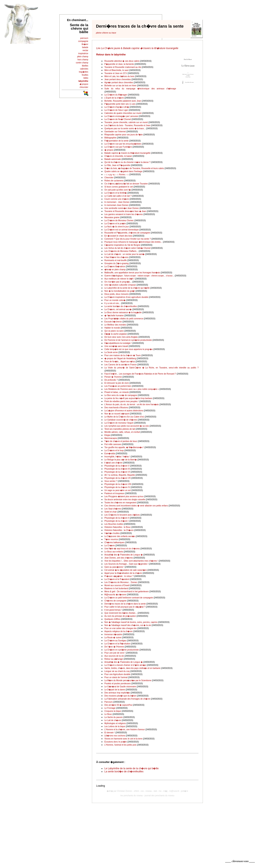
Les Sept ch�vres (113, 509)
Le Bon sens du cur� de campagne (121, 395)
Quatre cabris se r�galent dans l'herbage (123, 171)
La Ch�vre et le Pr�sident (117, 579)
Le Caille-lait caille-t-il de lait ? (118, 196)
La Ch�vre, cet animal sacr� (118, 309)
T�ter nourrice (111, 539)
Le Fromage (110, 708)
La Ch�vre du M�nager (116, 95)
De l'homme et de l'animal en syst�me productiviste (128, 340)
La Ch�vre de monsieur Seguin (119, 423)
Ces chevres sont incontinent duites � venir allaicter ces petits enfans (136, 506)
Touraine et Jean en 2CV (116, 73)
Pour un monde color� (115, 300)
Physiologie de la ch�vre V (117, 466)
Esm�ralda (110, 454)
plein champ (83, 57)
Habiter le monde (112, 328)
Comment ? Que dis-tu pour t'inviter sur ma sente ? (128, 239)
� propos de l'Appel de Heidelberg (120, 358)
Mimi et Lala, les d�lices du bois (119, 76)
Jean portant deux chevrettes (118, 79)
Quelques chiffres (112, 619)
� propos (84, 84)
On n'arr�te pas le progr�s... (118, 282)
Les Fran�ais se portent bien (118, 386)
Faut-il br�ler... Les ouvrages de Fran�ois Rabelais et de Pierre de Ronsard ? (140, 374)
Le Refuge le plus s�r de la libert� (121, 460)
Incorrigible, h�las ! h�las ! (117, 457)
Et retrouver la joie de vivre (117, 383)
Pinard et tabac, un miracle (117, 392)
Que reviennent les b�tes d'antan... (121, 613)
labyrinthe (83, 81)
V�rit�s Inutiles (112, 533)
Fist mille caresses (113, 444)
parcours (84, 38)
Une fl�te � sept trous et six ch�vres (122, 549)
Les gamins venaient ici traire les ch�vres (124, 214)
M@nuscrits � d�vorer (115, 595)
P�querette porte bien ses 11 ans (120, 104)
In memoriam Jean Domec (116, 205)
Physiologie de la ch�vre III (117, 469)
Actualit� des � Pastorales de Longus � (124, 555)
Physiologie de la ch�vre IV (117, 487)
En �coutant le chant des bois (118, 236)
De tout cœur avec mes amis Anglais (121, 337)
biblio (86, 78)
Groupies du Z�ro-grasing (116, 263)
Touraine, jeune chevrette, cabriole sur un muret (126, 122)
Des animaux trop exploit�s (117, 693)
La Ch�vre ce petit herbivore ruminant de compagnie (129, 598)
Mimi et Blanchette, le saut (116, 70)
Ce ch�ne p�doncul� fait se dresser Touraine (126, 184)
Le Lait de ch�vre (113, 720)
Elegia (107, 435)
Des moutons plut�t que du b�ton (120, 696)
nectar (85, 50)
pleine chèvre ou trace (106, 33)
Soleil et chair (111, 512)
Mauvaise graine (112, 217)
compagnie (83, 41)
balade (85, 47)
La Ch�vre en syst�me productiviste (122, 650)
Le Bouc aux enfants (114, 552)
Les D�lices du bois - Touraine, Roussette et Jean (127, 125)
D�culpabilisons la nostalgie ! (118, 343)
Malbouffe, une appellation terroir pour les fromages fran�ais (132, 273)
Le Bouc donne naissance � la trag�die (123, 312)
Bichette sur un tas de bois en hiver (120, 86)
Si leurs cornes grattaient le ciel (119, 187)
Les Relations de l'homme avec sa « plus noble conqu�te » (132, 389)
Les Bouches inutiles (114, 524)
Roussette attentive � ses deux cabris (122, 61)
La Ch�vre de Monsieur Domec (119, 220)
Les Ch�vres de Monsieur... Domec (121, 582)
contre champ (82, 63)
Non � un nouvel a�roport (117, 414)
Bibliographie (110, 138)
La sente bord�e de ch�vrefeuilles (121, 306)
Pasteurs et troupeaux (114, 493)
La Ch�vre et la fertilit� (116, 193)
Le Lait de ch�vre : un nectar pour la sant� (124, 254)
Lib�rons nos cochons (115, 736)
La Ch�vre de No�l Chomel (118, 119)
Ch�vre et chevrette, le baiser (118, 156)
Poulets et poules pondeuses (117, 684)
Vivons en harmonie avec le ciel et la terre (123, 739)
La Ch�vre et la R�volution (117, 644)
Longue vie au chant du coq (117, 671)
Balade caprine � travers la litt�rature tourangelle (127, 153)
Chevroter (109, 178)
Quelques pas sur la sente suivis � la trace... (125, 128)
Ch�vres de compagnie (115, 601)
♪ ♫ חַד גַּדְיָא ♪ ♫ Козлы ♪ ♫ (117, 174)
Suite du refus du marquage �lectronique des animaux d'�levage (140, 89)
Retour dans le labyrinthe (111, 55)
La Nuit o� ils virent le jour (117, 227)
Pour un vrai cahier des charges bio (120, 628)
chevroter (84, 87)
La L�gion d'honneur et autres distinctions (124, 411)
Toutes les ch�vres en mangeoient (120, 503)
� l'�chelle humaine (114, 316)
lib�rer (85, 44)
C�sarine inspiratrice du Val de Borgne (122, 245)
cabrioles (84, 69)
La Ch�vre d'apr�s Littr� (117, 107)
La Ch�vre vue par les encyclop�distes (123, 144)
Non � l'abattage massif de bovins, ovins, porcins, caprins (131, 622)
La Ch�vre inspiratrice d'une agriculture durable (126, 297)
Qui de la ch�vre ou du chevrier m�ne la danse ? (127, 162)
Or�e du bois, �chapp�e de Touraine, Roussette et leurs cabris (134, 168)
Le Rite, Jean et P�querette (117, 165)
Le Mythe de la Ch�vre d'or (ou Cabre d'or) (124, 417)
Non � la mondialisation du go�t (120, 291)
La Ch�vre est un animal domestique (121, 230)
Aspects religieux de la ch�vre (118, 631)
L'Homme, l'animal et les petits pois (120, 745)
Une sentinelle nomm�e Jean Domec (122, 208)
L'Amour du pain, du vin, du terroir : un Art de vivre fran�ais (132, 404)
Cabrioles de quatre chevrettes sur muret (123, 113)
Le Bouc (108, 714)
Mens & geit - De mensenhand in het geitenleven (126, 592)
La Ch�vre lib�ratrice (115, 266)
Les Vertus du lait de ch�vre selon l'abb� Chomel (128, 248)
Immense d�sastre (113, 634)
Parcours (108, 702)
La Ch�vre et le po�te (115, 224)
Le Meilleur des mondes (115, 325)
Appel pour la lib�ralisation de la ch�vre (123, 573)
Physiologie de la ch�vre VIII (118, 484)
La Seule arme (111, 352)
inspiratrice (83, 53)
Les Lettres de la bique (115, 726)
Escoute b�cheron (113, 322)
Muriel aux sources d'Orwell (117, 585)
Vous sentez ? (111, 481)
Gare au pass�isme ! (114, 567)
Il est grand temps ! (113, 610)
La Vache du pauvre (113, 717)
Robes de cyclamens (114, 181)
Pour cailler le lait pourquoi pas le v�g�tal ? (125, 607)
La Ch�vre (110, 546)
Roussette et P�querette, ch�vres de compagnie (127, 233)
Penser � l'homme (113, 377)
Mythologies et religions (115, 723)
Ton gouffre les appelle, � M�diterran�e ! (124, 447)
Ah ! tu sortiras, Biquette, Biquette (120, 475)
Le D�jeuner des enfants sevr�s (120, 536)
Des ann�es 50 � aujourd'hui (118, 705)
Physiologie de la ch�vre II (117, 518)
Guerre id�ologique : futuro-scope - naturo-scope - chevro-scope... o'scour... (139, 276)
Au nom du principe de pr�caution (120, 616)
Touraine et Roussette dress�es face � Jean (125, 211)
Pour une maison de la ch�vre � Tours (123, 355)
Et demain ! (110, 733)
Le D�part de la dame (115, 690)
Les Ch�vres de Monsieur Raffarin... (121, 251)
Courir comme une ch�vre (117, 199)
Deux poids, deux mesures (116, 294)
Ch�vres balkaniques (114, 542)
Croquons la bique (113, 711)
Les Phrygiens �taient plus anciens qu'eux (124, 496)
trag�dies (84, 72)
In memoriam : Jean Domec (117, 202)
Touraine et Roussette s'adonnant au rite (123, 67)
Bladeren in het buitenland (116, 588)
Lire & (137, 48)
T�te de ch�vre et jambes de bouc (121, 441)
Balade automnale (113, 159)
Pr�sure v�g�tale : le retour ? (119, 576)
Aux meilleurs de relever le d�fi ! (119, 279)
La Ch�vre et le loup (114, 450)
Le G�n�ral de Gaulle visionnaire (120, 687)
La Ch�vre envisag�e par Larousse (121, 116)
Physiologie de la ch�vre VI (117, 472)
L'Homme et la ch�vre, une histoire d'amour (125, 730)
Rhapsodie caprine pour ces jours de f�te (124, 135)
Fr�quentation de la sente (116, 141)
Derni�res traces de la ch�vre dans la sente (125, 604)
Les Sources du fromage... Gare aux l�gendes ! (126, 564)
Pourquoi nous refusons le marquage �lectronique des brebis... (133, 242)
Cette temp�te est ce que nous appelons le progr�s (129, 349)
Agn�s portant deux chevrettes (119, 82)
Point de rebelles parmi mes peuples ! (121, 401)
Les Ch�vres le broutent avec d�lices (122, 515)
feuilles (85, 75)
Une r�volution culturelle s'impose (120, 285)
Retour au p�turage (114, 659)
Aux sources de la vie (114, 656)
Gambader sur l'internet (115, 132)
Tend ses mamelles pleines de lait (120, 429)
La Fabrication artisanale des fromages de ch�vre (127, 699)
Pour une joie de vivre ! (115, 653)
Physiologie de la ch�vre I (116, 521)
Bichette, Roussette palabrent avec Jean (123, 101)
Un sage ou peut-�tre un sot (117, 490)
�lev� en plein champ (115, 270)
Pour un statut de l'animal (116, 677)
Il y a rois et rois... (112, 303)
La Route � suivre (113, 638)
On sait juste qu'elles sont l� (118, 190)
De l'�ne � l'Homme (114, 647)
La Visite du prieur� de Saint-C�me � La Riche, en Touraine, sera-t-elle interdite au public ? (151, 368)
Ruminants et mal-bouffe (116, 260)
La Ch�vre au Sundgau (115, 641)
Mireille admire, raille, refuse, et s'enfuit (122, 432)
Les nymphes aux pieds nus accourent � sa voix (127, 426)
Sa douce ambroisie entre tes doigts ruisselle (125, 500)
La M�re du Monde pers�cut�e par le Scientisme (128, 680)
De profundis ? (111, 380)
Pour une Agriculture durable (117, 674)
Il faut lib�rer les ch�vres (116, 257)
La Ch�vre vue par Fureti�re (118, 147)
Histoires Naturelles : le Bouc (117, 527)
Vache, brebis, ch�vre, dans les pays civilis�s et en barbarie (132, 668)
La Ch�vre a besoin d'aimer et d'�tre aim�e (125, 665)
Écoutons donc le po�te (116, 742)
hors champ (83, 60)
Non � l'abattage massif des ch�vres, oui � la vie (128, 625)
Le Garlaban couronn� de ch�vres (121, 420)
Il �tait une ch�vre (113, 463)
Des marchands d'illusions (116, 408)
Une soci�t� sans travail (116, 346)
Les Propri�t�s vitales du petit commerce (124, 319)
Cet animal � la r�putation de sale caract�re (126, 570)
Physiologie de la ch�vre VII (117, 478)
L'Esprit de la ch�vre (114, 98)
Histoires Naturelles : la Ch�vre (119, 530)
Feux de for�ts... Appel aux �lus (120, 362)
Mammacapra (111, 438)
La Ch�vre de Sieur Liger (116, 110)
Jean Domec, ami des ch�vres (119, 558)
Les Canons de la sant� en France (120, 365)
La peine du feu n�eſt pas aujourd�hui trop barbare (128, 398)
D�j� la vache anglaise (116, 334)
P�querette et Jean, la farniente (119, 64)
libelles (85, 66)
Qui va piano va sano (114, 331)
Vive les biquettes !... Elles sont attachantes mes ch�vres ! (131, 561)
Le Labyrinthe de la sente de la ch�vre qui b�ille (127, 288)
